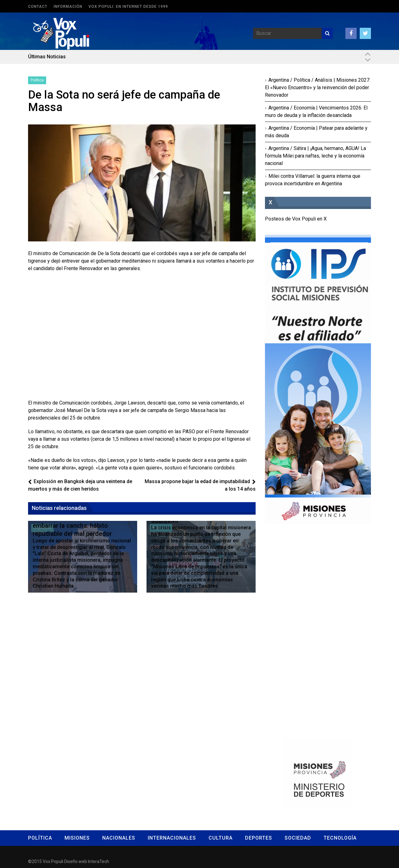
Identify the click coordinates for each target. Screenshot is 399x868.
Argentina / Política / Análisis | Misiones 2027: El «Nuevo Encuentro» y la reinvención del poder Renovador (318, 87)
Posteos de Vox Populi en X (296, 219)
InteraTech (99, 861)
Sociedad (298, 838)
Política (37, 80)
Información (68, 7)
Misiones (77, 838)
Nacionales (119, 838)
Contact (38, 7)
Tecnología (340, 838)
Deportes (259, 838)
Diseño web (76, 861)
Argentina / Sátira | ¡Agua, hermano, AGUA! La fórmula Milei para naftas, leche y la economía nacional (315, 156)
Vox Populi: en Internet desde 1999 (128, 7)
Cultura (221, 838)
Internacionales (172, 838)
